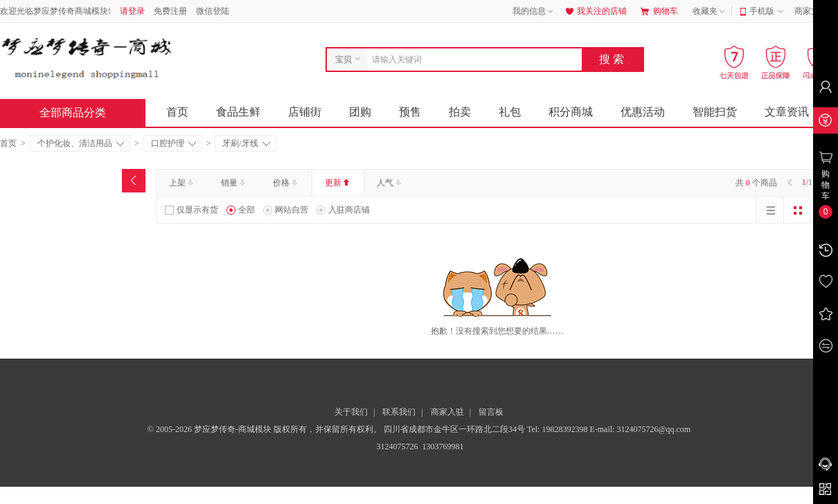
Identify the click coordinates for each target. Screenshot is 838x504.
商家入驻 (447, 412)
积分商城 (571, 112)
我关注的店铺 (595, 11)
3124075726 (396, 447)
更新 (338, 183)
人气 (390, 183)
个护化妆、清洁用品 (81, 143)
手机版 (768, 12)
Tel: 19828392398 (559, 429)
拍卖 (460, 112)
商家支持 (816, 12)
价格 (286, 183)
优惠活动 (643, 112)
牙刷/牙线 (246, 143)
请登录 (132, 11)
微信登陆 (213, 11)
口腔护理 (173, 143)
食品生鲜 (238, 112)
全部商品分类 (84, 112)
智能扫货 (715, 112)
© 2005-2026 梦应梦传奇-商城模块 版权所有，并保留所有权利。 (265, 429)
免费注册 (170, 11)
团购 (360, 112)
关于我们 (351, 412)
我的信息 (534, 12)
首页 (177, 112)
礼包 (510, 112)
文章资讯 (787, 112)
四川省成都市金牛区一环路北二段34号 (455, 429)
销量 (234, 183)
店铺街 (305, 112)
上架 (182, 183)
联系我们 (399, 412)
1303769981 (442, 447)
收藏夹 (710, 12)
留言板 (491, 412)
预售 (410, 112)
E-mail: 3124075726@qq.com (640, 429)
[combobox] (471, 60)
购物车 (659, 11)
